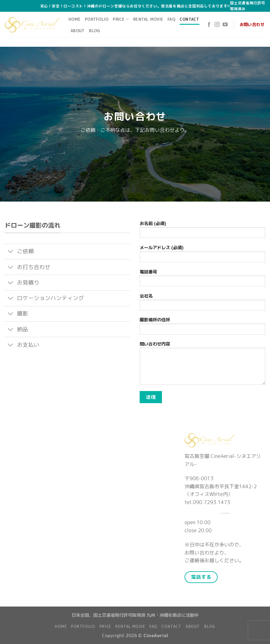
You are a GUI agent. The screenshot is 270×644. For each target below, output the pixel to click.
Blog (94, 31)
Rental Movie (148, 19)
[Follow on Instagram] (217, 25)
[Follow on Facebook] (209, 25)
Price (121, 19)
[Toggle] (11, 252)
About (78, 31)
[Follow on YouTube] (225, 25)
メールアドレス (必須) (202, 256)
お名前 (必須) (202, 231)
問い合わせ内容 (202, 365)
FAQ (171, 19)
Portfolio (97, 19)
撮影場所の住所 (202, 328)
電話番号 (202, 280)
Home (74, 19)
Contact (189, 19)
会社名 (202, 304)
